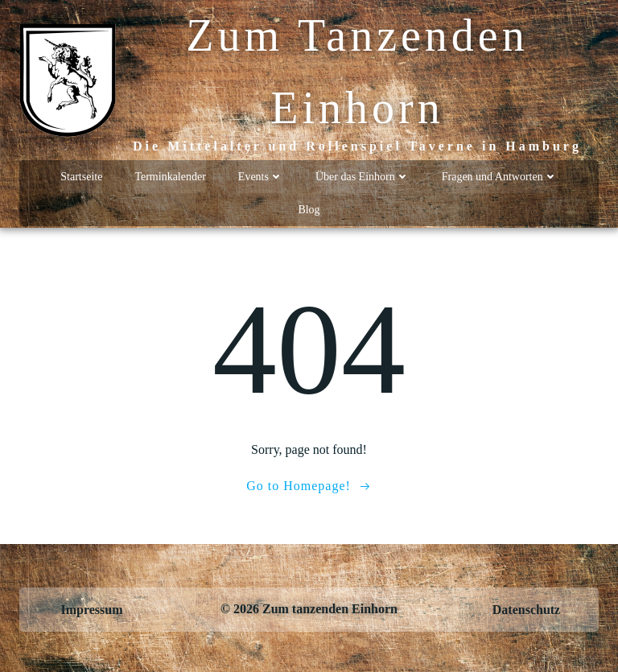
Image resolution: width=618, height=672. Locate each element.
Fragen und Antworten (500, 177)
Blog (309, 210)
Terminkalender (170, 177)
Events (261, 177)
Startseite (81, 177)
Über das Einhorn (363, 177)
